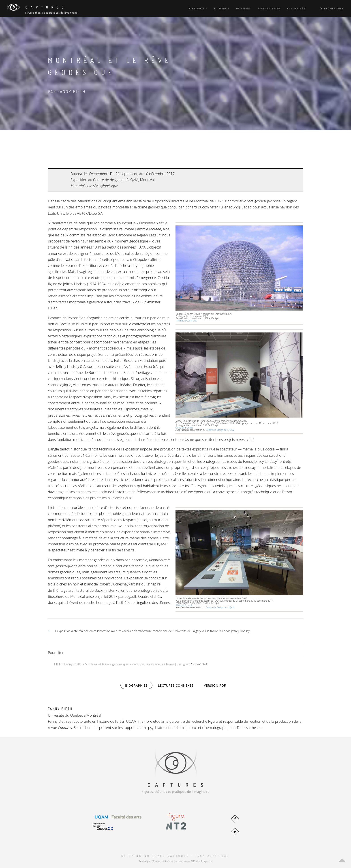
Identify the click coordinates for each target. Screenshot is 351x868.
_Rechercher (332, 8)
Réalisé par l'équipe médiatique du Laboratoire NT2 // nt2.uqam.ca (175, 861)
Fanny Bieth (60, 709)
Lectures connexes (176, 685)
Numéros (222, 8)
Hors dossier (269, 8)
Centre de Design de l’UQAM (220, 430)
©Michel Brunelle (185, 428)
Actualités (296, 8)
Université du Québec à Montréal (75, 715)
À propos (198, 8)
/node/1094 (199, 664)
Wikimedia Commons (187, 321)
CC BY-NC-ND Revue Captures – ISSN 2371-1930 (175, 856)
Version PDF (215, 685)
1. (49, 631)
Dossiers (244, 8)
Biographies (139, 685)
